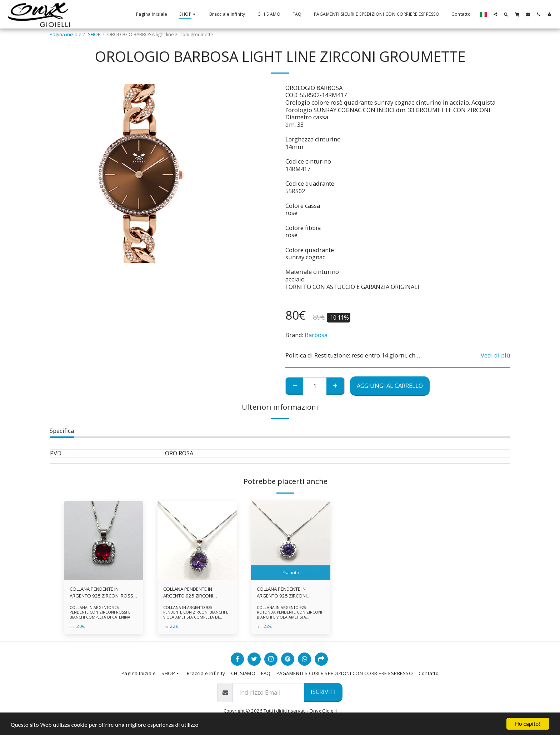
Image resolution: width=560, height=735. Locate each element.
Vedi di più (496, 356)
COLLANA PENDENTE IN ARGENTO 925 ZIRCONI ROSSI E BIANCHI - (102, 593)
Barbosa (316, 335)
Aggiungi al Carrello (390, 386)
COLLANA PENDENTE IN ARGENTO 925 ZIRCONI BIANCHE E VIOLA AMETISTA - (287, 593)
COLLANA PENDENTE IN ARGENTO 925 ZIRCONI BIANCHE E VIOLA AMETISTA (192, 593)
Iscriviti (323, 692)
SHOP (94, 34)
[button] (495, 14)
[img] (104, 540)
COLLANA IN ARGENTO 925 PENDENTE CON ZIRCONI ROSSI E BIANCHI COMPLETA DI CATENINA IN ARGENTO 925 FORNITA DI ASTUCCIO (103, 615)
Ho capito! (528, 724)
